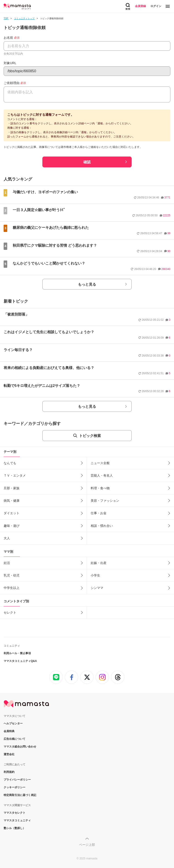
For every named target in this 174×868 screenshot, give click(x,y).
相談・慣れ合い (102, 526)
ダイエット (12, 513)
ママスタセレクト (14, 813)
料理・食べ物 (100, 488)
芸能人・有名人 (102, 475)
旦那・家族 (12, 488)
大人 (7, 538)
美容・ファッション (105, 501)
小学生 (95, 575)
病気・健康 (12, 501)
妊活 (7, 563)
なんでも (10, 463)
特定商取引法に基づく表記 (20, 795)
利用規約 (9, 772)
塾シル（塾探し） (14, 828)
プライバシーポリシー (17, 780)
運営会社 (9, 754)
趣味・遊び (12, 526)
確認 (87, 162)
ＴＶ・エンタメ (15, 475)
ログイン (156, 6)
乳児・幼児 (12, 575)
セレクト (10, 612)
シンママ (97, 588)
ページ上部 (87, 845)
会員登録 (140, 6)
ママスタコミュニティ (17, 820)
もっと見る (87, 284)
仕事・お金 (99, 513)
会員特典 (9, 731)
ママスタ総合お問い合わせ (20, 747)
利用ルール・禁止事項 (17, 653)
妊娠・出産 (99, 563)
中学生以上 (12, 588)
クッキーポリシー (14, 787)
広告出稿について (14, 739)
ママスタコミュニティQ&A (20, 661)
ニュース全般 (100, 463)
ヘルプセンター (13, 723)
